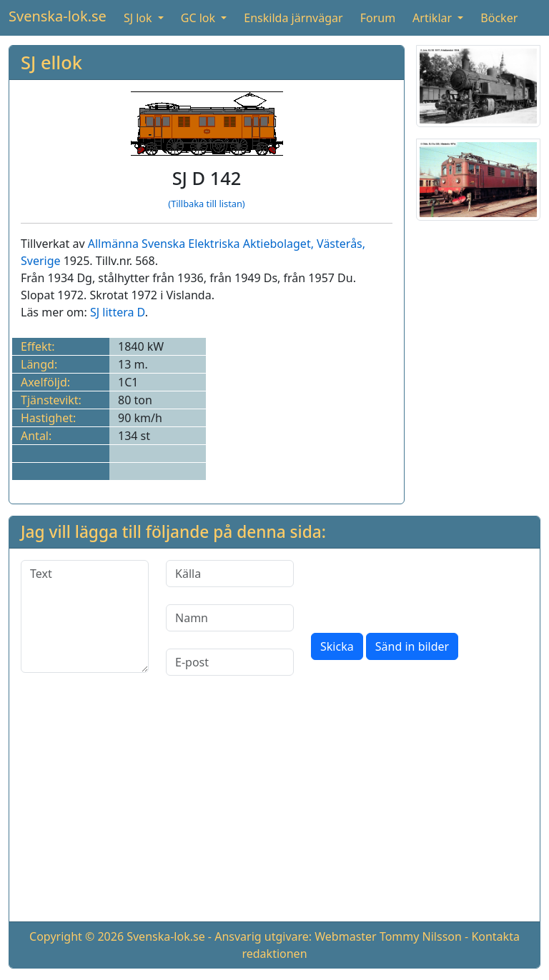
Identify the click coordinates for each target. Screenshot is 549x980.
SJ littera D (118, 312)
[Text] (85, 616)
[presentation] (420, 588)
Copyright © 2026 (76, 936)
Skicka (337, 646)
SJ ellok (51, 62)
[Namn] (230, 618)
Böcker (499, 18)
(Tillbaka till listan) (206, 204)
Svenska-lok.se (58, 16)
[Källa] (230, 574)
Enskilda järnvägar (293, 18)
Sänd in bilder (412, 646)
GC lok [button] (199, 18)
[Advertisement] (274, 810)
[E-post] (230, 662)
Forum (378, 18)
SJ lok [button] (139, 18)
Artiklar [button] (434, 18)
